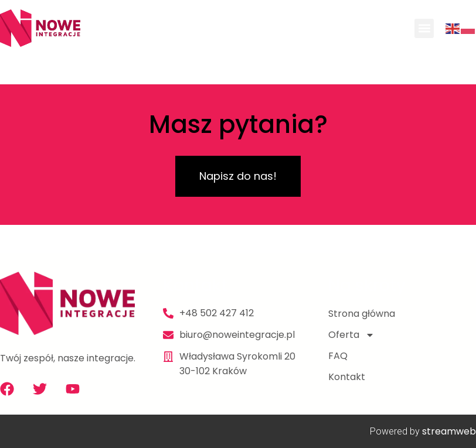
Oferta (351, 335)
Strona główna (362, 314)
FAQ (338, 356)
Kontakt (347, 377)
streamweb (449, 431)
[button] (424, 28)
